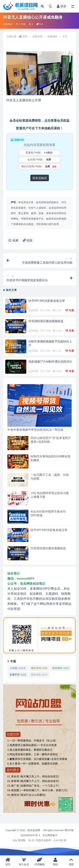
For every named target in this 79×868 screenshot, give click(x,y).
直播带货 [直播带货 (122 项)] (18, 675)
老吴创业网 (34, 830)
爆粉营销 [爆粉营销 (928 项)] (39, 668)
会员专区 (33, 310)
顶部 (71, 862)
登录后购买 (40, 178)
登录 (62, 6)
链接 (28, 240)
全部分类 (37, 36)
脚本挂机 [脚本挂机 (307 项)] (39, 675)
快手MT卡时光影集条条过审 (47, 301)
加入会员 (24, 862)
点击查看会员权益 (57, 120)
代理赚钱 (39, 862)
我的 (55, 862)
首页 (25, 36)
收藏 (13, 240)
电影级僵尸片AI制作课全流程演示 (50, 361)
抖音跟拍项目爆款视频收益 (46, 321)
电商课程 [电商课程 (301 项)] (60, 668)
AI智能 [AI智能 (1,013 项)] (18, 668)
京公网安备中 (50, 835)
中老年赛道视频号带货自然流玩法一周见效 (35, 430)
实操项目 (8, 24)
